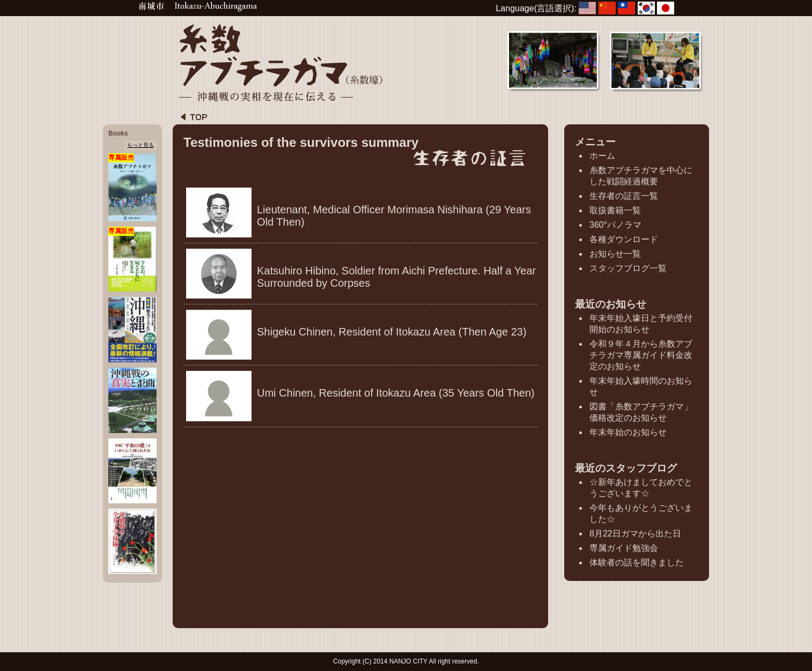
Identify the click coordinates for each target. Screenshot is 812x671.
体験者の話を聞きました (637, 562)
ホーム (602, 156)
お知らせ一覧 (615, 254)
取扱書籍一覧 (615, 210)
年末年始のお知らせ (628, 432)
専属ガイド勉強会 (624, 548)
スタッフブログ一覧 (628, 268)
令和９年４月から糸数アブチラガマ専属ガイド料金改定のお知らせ (641, 355)
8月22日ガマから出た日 (635, 534)
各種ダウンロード (624, 239)
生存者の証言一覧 (624, 196)
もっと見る (141, 145)
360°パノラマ (615, 225)
